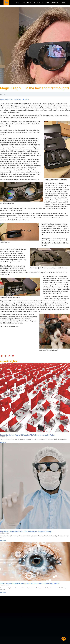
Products (37, 3)
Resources (55, 3)
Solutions (46, 3)
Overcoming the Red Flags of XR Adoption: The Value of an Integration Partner (28, 435)
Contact (64, 3)
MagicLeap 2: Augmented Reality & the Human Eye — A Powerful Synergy (26, 532)
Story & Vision (26, 3)
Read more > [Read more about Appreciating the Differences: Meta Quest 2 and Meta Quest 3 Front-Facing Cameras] (3, 593)
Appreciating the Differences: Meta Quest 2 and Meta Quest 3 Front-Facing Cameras (30, 583)
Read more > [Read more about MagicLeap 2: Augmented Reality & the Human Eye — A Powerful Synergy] (3, 541)
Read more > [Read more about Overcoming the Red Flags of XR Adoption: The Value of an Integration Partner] (3, 442)
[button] (2, 356)
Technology (18, 100)
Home (17, 3)
